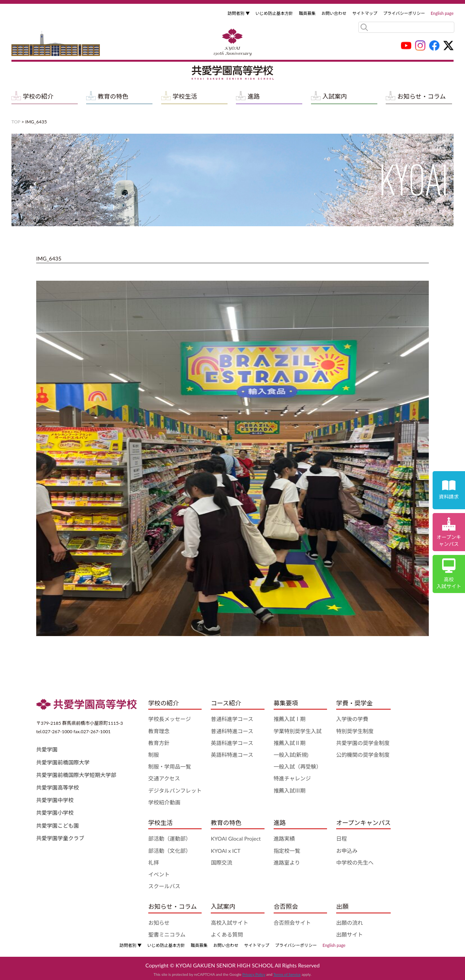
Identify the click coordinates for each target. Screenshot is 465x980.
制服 (154, 755)
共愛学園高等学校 (58, 787)
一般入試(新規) (291, 755)
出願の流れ (350, 923)
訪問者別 (239, 13)
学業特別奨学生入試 (298, 731)
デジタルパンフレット (175, 791)
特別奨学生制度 (355, 731)
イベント (159, 874)
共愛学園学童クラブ (60, 838)
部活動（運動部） (170, 839)
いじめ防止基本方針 (274, 13)
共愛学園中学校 (55, 800)
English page (442, 13)
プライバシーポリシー (404, 13)
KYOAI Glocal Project (236, 839)
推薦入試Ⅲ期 (290, 791)
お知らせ (159, 923)
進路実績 (284, 839)
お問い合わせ (334, 13)
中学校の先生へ (355, 862)
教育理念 (159, 731)
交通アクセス (164, 778)
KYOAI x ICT (226, 851)
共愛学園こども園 (58, 826)
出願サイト (350, 934)
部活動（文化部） (170, 851)
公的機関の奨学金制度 (363, 755)
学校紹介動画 (164, 802)
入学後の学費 (352, 719)
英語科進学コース (232, 743)
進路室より (287, 862)
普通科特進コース (232, 731)
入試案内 (335, 96)
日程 (342, 839)
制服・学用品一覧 (170, 767)
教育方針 (159, 743)
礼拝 (154, 862)
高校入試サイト (229, 923)
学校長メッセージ (170, 719)
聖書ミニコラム (167, 934)
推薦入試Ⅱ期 (290, 743)
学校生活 (185, 96)
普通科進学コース (232, 719)
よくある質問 (227, 934)
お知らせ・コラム (421, 96)
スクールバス (164, 886)
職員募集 (307, 13)
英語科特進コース (232, 755)
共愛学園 (47, 749)
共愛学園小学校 (55, 813)
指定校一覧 (287, 851)
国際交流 (221, 862)
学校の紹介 (38, 96)
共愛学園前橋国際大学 (63, 762)
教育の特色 (113, 96)
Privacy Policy (254, 974)
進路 (253, 96)
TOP (16, 122)
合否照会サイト (292, 923)
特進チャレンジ (292, 778)
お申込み (347, 851)
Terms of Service (287, 974)
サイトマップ (365, 13)
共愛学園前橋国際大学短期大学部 (76, 775)
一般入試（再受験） (298, 767)
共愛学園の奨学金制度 (363, 743)
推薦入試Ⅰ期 (290, 719)
